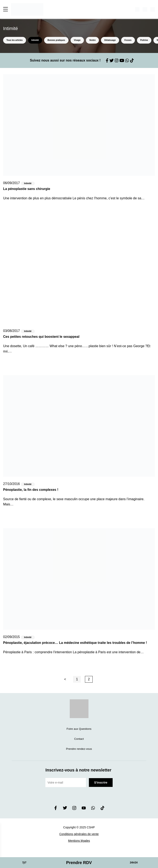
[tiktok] (102, 809)
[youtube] (84, 809)
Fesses (128, 40)
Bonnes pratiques (56, 40)
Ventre (93, 40)
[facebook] (56, 809)
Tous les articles (15, 40)
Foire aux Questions (79, 729)
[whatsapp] (93, 809)
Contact (79, 739)
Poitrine (144, 40)
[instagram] (74, 809)
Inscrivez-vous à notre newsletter (78, 770)
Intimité (35, 40)
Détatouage (110, 40)
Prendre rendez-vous (79, 749)
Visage (77, 40)
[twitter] (65, 809)
